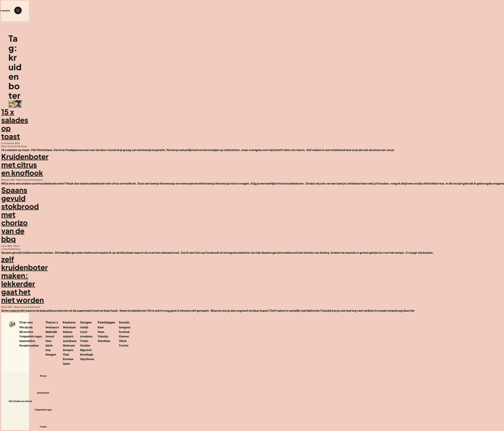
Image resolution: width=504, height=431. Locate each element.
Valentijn (103, 336)
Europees (68, 350)
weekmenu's (52, 327)
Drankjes (85, 345)
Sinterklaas (104, 341)
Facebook (124, 332)
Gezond (50, 336)
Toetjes (84, 341)
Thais (66, 354)
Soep (48, 350)
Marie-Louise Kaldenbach (14, 146)
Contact (43, 426)
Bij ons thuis (26, 332)
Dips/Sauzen (87, 359)
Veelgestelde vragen (31, 336)
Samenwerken (27, 341)
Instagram (125, 327)
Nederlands (69, 327)
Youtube (124, 345)
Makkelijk (51, 332)
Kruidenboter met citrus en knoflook (25, 165)
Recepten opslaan (29, 345)
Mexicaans (69, 345)
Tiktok (123, 341)
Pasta (48, 341)
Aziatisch (68, 336)
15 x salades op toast (15, 124)
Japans (66, 363)
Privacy (43, 376)
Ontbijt (84, 327)
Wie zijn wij (26, 327)
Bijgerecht (86, 350)
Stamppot (51, 354)
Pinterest (124, 336)
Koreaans (68, 359)
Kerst (101, 327)
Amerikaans (70, 341)
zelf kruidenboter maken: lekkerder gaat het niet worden (25, 279)
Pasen (101, 332)
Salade (49, 345)
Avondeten (86, 336)
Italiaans (68, 332)
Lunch (84, 332)
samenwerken (43, 393)
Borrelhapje (87, 354)
